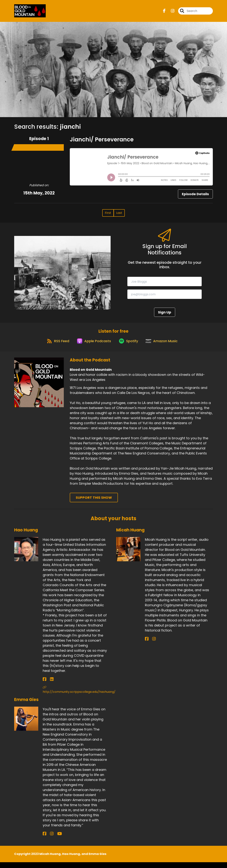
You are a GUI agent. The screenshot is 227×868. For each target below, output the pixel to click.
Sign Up (165, 315)
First (108, 215)
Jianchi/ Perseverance (102, 142)
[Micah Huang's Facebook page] (147, 645)
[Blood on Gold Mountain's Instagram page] (170, 12)
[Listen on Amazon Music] (164, 346)
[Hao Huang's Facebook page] (44, 685)
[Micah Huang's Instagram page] (151, 645)
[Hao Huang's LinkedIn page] (49, 685)
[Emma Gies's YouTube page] (54, 840)
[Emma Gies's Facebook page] (44, 840)
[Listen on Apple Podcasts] (92, 346)
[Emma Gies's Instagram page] (49, 840)
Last (119, 215)
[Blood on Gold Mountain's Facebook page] (164, 12)
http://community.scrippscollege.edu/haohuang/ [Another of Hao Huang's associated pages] (77, 696)
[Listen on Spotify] (129, 346)
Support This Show (94, 503)
